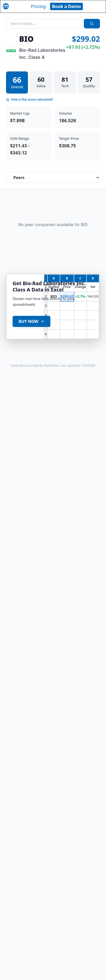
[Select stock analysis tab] (53, 178)
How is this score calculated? (30, 100)
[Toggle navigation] (97, 6)
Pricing (38, 6)
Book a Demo (67, 6)
